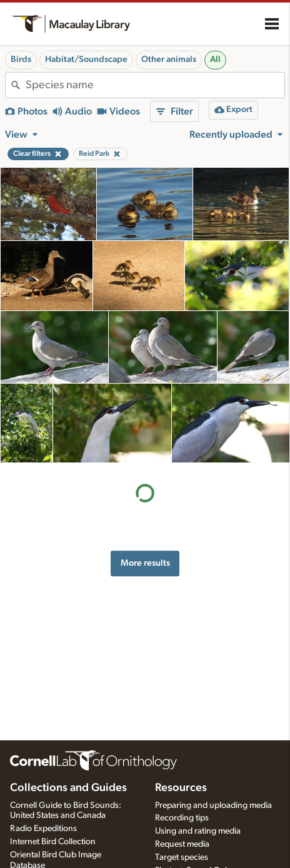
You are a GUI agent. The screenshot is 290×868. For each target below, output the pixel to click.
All (215, 59)
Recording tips (182, 818)
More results (145, 563)
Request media (182, 844)
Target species (182, 857)
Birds (21, 59)
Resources (181, 788)
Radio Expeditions (43, 829)
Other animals (169, 59)
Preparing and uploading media (213, 805)
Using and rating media (198, 831)
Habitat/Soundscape (86, 59)
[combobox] (155, 85)
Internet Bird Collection (53, 842)
